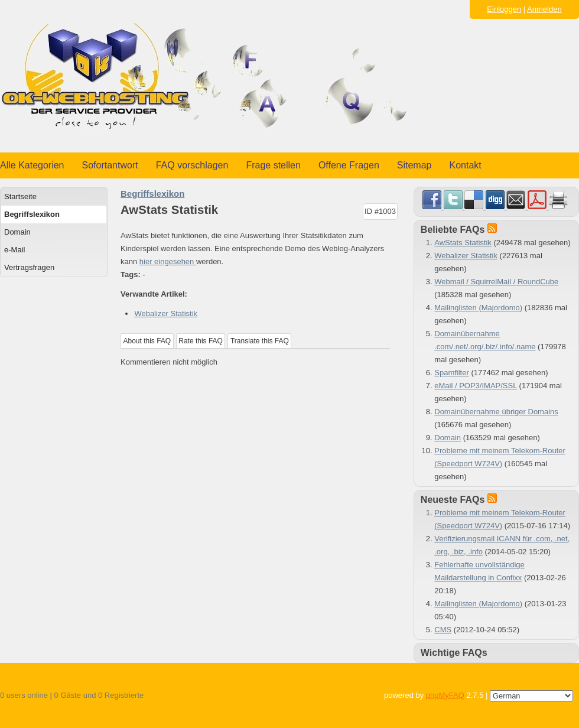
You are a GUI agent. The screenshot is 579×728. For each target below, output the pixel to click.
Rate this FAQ (201, 341)
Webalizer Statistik (166, 313)
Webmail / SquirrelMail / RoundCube (496, 282)
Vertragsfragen (29, 267)
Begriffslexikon (32, 214)
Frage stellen (273, 165)
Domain (17, 232)
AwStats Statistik (463, 243)
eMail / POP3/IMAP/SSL (476, 386)
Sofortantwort (110, 165)
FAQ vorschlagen (192, 165)
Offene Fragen (349, 165)
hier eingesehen (168, 261)
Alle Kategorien (32, 165)
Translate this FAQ (260, 341)
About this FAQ (147, 341)
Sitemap (414, 165)
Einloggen (504, 9)
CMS (443, 630)
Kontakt (466, 165)
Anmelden (544, 9)
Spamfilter (452, 373)
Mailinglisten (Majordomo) (478, 308)
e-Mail (14, 250)
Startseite (20, 196)
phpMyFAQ (445, 695)
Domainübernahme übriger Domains (496, 412)
